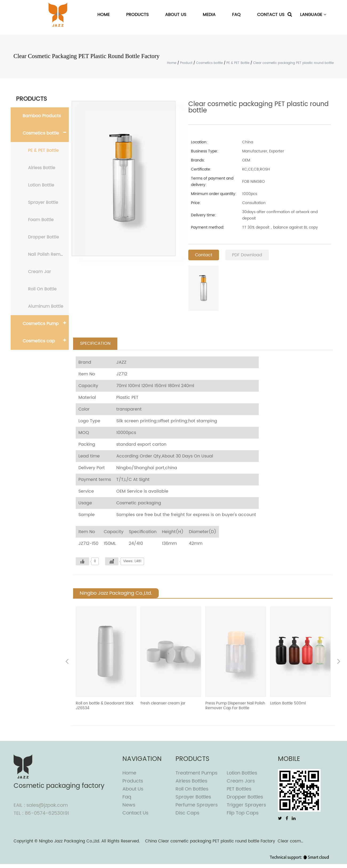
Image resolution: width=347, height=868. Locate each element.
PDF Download (247, 255)
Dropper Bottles (245, 797)
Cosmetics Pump (41, 324)
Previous (67, 662)
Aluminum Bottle (46, 306)
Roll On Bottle (42, 289)
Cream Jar (39, 272)
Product (186, 63)
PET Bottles (239, 789)
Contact (204, 255)
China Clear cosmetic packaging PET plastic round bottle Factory (210, 841)
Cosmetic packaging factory (59, 786)
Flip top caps (243, 813)
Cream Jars (241, 781)
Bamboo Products (42, 116)
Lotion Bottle (41, 185)
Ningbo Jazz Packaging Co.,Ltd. (69, 841)
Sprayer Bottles (193, 797)
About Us (176, 15)
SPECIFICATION (95, 344)
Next (339, 662)
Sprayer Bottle (43, 202)
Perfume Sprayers (197, 805)
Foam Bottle (41, 220)
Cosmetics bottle (209, 63)
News (129, 805)
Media (209, 15)
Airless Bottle (42, 168)
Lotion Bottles (242, 773)
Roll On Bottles (192, 789)
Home (103, 15)
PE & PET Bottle (238, 63)
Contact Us (271, 15)
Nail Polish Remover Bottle (48, 254)
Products (137, 15)
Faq (127, 797)
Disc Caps (187, 813)
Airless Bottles (191, 781)
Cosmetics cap (39, 341)
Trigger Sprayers (246, 805)
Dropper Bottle (43, 237)
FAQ (236, 15)
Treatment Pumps (196, 773)
